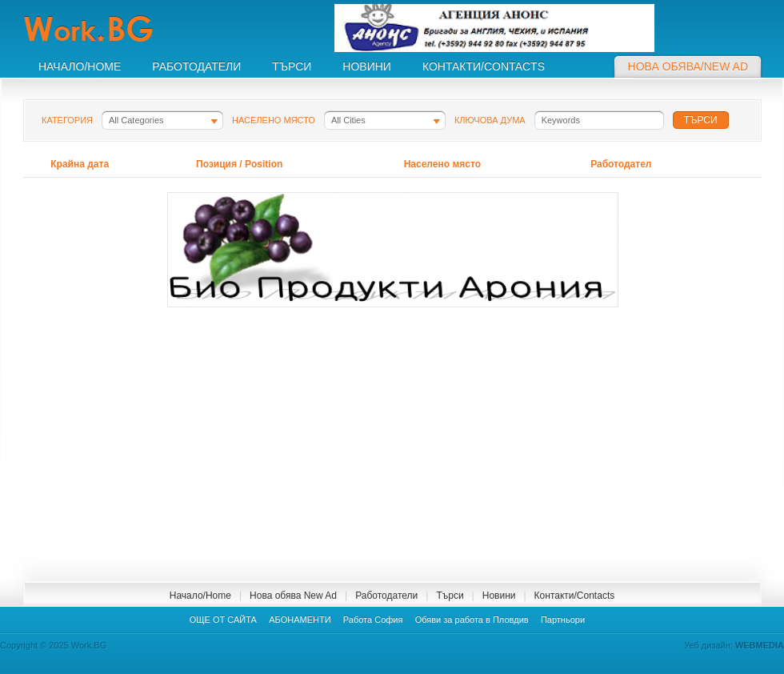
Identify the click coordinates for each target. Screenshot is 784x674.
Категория (67, 120)
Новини (499, 596)
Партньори (563, 620)
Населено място (274, 120)
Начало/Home (200, 596)
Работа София (373, 620)
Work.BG (107, 29)
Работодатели (386, 596)
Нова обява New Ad (293, 596)
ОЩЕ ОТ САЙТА (223, 620)
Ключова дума (490, 120)
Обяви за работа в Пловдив (472, 620)
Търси (450, 596)
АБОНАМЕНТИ (300, 620)
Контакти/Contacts (575, 596)
